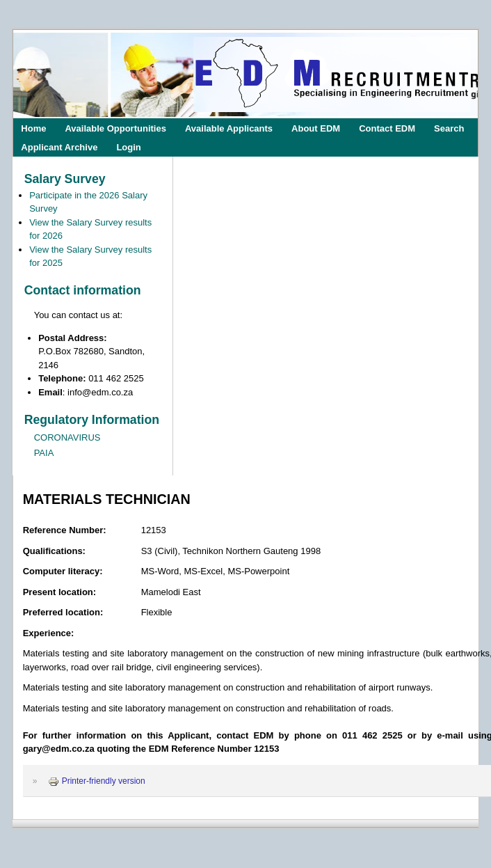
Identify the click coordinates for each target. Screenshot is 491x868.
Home (33, 128)
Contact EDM (387, 128)
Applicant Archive (59, 147)
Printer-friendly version (97, 781)
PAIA (44, 453)
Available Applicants (229, 128)
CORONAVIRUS (67, 437)
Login (128, 147)
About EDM (316, 128)
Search (449, 128)
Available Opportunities (115, 128)
